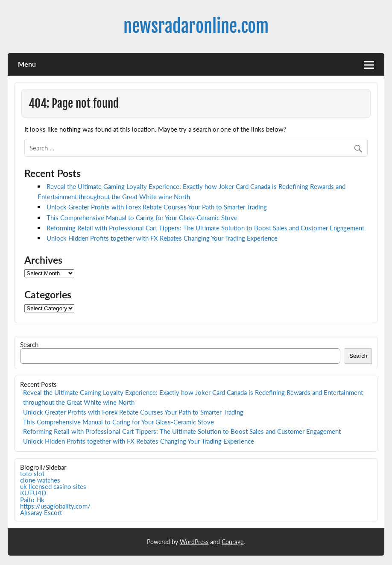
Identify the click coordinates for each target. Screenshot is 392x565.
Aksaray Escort (41, 512)
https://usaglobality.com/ (55, 506)
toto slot (32, 474)
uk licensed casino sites (53, 486)
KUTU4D (33, 493)
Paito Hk (32, 500)
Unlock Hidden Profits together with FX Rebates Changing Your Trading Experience (162, 238)
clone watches (40, 480)
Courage (233, 542)
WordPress (194, 542)
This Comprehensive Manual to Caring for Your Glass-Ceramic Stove (142, 218)
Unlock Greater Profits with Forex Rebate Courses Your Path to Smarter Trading (157, 207)
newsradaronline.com (196, 26)
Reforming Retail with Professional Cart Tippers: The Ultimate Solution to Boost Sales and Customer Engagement (205, 228)
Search (29, 344)
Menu (27, 64)
